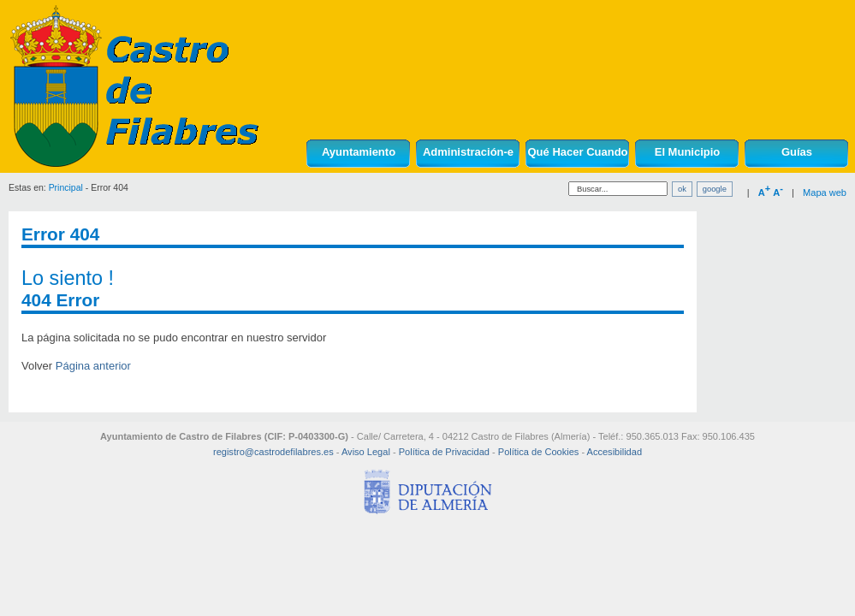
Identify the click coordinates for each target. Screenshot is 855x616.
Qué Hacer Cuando (577, 152)
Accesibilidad (615, 452)
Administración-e (468, 152)
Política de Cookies (539, 452)
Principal (66, 188)
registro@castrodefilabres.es (273, 452)
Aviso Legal (366, 452)
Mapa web (825, 192)
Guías (797, 152)
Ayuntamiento (359, 152)
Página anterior (93, 366)
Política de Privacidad (444, 452)
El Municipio (688, 152)
